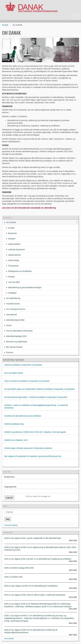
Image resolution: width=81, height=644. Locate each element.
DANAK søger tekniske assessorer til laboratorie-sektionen (28, 448)
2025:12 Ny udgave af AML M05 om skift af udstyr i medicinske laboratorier (35, 595)
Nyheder (8, 533)
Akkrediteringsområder (15, 320)
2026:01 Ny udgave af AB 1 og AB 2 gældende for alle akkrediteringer (33, 538)
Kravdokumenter (13, 304)
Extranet (9, 352)
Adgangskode (10, 487)
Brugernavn (9, 477)
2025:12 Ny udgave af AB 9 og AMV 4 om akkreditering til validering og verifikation (38, 559)
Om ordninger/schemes (15, 309)
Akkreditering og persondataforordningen (25, 287)
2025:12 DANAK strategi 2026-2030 (19, 568)
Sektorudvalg (13, 260)
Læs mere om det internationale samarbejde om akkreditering (29, 208)
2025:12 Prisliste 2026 (13, 577)
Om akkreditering (13, 298)
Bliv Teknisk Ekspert (14, 347)
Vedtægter (12, 293)
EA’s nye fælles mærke (14, 373)
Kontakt (11, 228)
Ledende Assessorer (16, 250)
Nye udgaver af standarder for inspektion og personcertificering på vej (33, 456)
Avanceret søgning (11, 525)
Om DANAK (11, 222)
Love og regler (14, 282)
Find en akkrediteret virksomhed (19, 331)
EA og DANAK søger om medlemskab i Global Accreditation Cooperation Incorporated (39, 389)
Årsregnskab (13, 266)
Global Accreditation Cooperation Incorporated (23, 365)
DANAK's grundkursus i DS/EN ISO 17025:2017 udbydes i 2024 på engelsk (35, 432)
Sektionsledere (14, 244)
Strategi (11, 277)
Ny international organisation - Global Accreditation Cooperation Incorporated (36, 397)
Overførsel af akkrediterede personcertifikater (23, 416)
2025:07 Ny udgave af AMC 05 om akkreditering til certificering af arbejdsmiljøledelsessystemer (31, 631)
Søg (5, 506)
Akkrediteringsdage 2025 (16, 336)
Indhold (7, 217)
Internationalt (11, 315)
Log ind (7, 472)
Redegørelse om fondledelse (20, 271)
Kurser (9, 325)
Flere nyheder (9, 639)
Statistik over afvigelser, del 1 (16, 440)
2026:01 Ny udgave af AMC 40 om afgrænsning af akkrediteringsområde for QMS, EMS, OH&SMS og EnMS (40, 549)
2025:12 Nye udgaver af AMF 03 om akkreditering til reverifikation (31, 586)
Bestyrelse (12, 233)
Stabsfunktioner (14, 255)
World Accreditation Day (14, 424)
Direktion (12, 239)
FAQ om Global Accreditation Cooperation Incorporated (27, 381)
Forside (5, 25)
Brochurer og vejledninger (16, 342)
